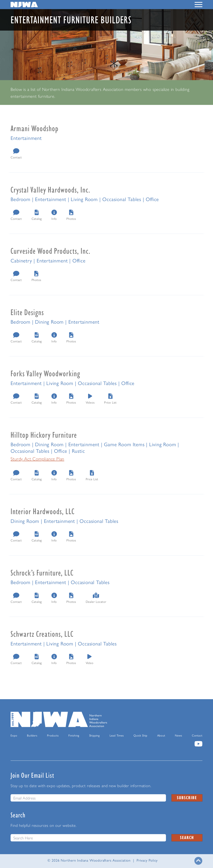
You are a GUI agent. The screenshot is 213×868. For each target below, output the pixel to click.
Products (53, 735)
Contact (197, 735)
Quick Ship (140, 735)
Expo (14, 735)
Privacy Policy (147, 860)
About (161, 735)
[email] (88, 798)
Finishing (74, 735)
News (178, 735)
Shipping (94, 735)
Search (187, 837)
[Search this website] (88, 838)
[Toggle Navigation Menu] (199, 5)
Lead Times (117, 735)
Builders (32, 735)
